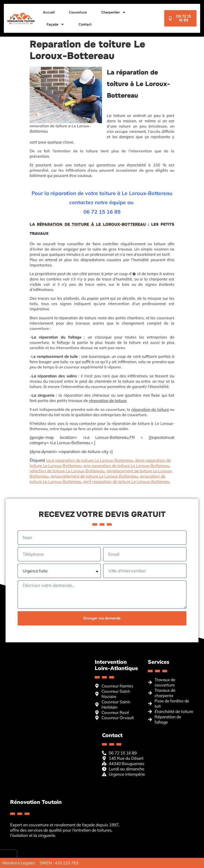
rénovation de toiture (108, 400)
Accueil (49, 12)
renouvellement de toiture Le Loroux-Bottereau (94, 476)
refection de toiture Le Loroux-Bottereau (67, 471)
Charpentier (113, 12)
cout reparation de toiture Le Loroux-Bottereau (90, 460)
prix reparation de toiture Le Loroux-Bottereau (126, 465)
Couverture (78, 12)
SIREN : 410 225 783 (59, 863)
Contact (85, 24)
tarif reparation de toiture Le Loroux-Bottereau (127, 481)
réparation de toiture (150, 409)
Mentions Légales (19, 863)
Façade (55, 24)
